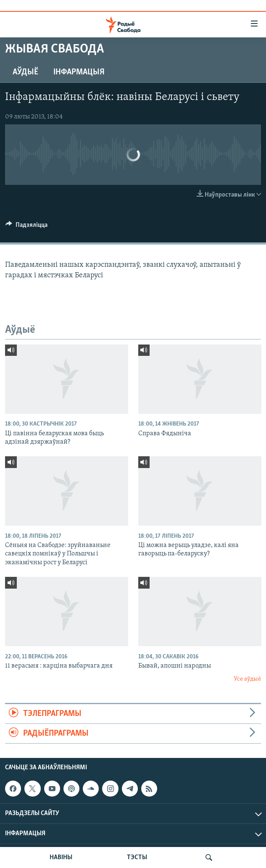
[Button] (26, 227)
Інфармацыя (79, 72)
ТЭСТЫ (137, 857)
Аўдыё (25, 72)
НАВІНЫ (61, 857)
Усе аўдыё (247, 679)
